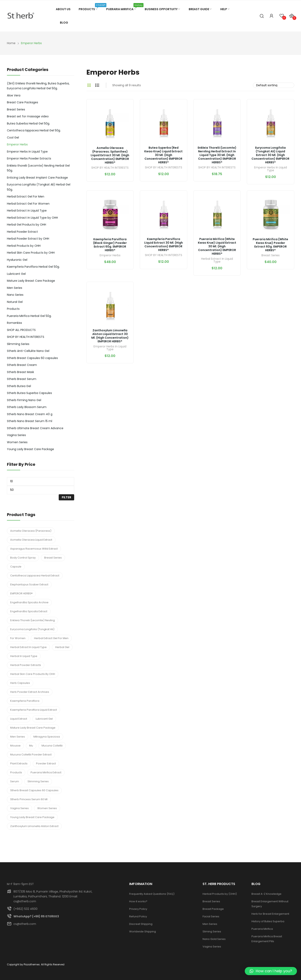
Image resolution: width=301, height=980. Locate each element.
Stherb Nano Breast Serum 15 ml (30, 421)
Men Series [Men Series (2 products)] (18, 737)
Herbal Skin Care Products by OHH (31, 253)
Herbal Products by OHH (24, 246)
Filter (66, 497)
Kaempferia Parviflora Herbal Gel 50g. (33, 267)
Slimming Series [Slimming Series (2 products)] (38, 781)
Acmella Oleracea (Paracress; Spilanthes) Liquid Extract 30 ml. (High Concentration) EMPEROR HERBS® (110, 155)
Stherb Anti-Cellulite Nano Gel (28, 351)
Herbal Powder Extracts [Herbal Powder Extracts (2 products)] (26, 665)
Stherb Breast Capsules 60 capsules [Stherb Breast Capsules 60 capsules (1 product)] (34, 790)
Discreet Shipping (141, 924)
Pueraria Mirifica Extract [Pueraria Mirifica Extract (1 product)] (46, 772)
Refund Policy (138, 916)
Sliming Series (212, 931)
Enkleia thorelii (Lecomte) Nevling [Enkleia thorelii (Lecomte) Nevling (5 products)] (33, 620)
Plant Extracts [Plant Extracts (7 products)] (19, 763)
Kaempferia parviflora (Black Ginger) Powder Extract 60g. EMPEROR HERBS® (110, 245)
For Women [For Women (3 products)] (18, 638)
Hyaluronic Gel (17, 260)
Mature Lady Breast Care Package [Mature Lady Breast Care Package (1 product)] (33, 728)
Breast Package (213, 909)
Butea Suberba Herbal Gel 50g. (28, 123)
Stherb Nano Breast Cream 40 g (30, 414)
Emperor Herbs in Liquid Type (271, 169)
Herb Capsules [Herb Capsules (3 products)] (20, 683)
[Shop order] (274, 85)
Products (13, 309)
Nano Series (15, 295)
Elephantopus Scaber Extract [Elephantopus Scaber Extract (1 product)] (29, 584)
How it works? (138, 901)
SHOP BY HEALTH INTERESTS (110, 168)
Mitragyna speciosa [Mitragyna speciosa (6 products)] (47, 737)
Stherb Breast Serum (22, 379)
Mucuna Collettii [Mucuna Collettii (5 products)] (52, 746)
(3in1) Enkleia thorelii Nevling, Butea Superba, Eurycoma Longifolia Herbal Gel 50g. (38, 86)
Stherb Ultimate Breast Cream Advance (35, 428)
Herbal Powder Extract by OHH (28, 239)
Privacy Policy (138, 909)
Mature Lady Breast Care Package (31, 281)
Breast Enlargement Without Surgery (270, 904)
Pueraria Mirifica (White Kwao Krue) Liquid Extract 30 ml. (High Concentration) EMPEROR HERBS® (217, 246)
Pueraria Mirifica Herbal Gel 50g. (29, 316)
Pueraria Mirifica (262, 929)
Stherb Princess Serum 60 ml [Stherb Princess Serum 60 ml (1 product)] (29, 799)
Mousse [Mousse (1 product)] (15, 746)
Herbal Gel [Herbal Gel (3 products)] (62, 647)
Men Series (15, 288)
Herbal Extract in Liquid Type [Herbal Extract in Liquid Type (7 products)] (28, 647)
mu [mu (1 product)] (31, 746)
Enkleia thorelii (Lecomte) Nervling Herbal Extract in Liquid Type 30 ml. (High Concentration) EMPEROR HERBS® (217, 155)
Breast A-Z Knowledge (266, 894)
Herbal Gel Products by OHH (26, 225)
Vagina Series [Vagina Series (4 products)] (19, 808)
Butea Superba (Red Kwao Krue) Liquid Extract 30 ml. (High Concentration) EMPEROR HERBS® (163, 155)
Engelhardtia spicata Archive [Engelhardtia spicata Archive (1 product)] (29, 602)
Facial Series (211, 916)
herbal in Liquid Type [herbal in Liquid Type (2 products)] (24, 656)
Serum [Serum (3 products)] (15, 781)
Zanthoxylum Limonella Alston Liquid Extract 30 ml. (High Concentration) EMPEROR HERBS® (110, 336)
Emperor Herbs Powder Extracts (29, 158)
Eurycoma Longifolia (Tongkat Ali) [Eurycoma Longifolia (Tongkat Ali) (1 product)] (32, 629)
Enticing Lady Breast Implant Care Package (37, 178)
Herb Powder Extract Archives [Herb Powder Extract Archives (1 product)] (30, 692)
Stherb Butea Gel (19, 386)
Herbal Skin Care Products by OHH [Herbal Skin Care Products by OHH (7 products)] (33, 674)
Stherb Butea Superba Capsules (29, 393)
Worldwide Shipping (143, 931)
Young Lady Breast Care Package (30, 449)
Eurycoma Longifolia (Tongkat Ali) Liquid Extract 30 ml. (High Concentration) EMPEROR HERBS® (270, 155)
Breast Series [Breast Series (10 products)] (53, 558)
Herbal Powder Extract (22, 232)
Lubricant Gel (16, 274)
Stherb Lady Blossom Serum (27, 407)
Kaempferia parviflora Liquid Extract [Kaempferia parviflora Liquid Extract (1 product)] (34, 710)
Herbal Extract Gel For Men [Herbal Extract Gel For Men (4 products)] (51, 638)
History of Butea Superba (268, 921)
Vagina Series (16, 435)
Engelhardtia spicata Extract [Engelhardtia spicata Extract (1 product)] (29, 611)
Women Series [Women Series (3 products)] (47, 808)
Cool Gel (13, 138)
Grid (89, 85)
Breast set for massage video (28, 116)
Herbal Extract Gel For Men (26, 196)
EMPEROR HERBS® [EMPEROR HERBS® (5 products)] (21, 593)
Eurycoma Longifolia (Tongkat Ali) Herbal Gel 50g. (39, 187)
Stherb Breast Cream (22, 365)
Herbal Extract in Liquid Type (217, 260)
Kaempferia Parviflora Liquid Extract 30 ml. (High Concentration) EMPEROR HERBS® (164, 244)
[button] (271, 971)
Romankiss (14, 323)
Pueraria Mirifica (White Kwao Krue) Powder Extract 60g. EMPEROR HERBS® (270, 245)
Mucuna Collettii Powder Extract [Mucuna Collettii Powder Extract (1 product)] (31, 755)
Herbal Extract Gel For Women (28, 204)
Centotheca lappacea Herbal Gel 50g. (34, 130)
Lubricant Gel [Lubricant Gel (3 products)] (44, 719)
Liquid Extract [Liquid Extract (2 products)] (19, 719)
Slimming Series (18, 344)
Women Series (17, 442)
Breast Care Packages (23, 102)
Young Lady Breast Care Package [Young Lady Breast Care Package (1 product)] (32, 817)
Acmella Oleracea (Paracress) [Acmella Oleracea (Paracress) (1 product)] (31, 531)
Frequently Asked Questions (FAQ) (152, 894)
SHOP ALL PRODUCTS (21, 330)
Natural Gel (15, 302)
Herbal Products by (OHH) (220, 894)
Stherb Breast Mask (20, 372)
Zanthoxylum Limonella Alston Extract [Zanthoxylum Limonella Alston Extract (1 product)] (34, 826)
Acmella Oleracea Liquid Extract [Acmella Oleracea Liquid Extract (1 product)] (31, 540)
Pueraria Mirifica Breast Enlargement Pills (267, 939)
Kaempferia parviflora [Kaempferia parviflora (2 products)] (25, 701)
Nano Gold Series (214, 939)
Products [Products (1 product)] (16, 772)
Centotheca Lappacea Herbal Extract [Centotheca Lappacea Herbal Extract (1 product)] (35, 576)
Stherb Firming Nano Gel (24, 400)
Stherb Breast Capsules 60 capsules (32, 358)
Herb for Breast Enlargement (270, 914)
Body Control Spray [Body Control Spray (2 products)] (23, 558)
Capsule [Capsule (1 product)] (16, 567)
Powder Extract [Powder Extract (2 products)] (46, 763)
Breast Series (271, 256)
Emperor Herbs (110, 256)
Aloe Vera (14, 95)
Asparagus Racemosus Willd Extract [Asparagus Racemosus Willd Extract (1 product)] (34, 549)
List (97, 85)
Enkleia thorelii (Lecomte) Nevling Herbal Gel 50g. (38, 168)
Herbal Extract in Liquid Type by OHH (32, 218)
